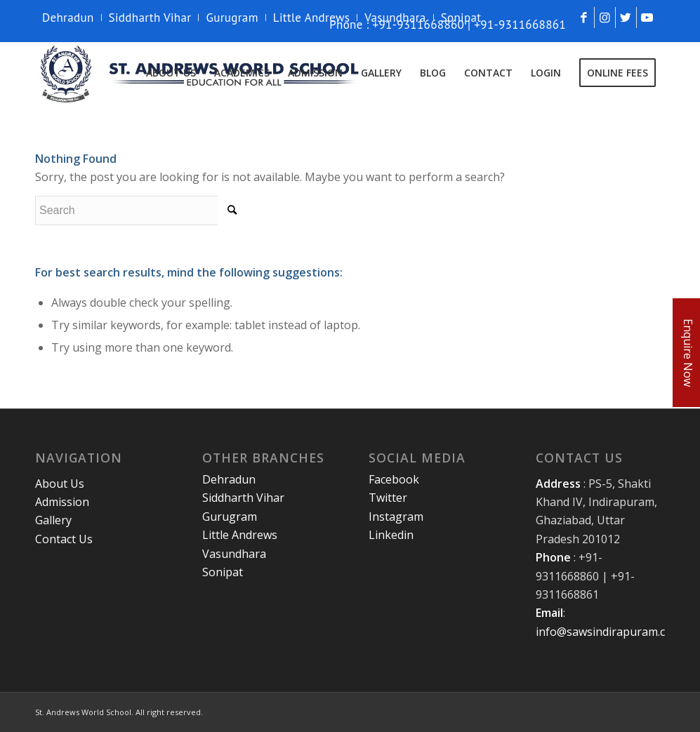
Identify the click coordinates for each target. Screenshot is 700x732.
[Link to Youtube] (647, 18)
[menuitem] (72, 18)
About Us (60, 484)
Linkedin (391, 535)
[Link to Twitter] (626, 18)
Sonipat (461, 18)
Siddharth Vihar (150, 18)
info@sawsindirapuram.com (609, 632)
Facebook (394, 479)
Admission (62, 502)
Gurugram (232, 18)
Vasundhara (395, 18)
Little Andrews (312, 18)
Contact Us (64, 539)
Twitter (388, 498)
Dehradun (68, 18)
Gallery (53, 520)
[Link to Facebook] (584, 18)
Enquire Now (688, 353)
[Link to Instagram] (605, 18)
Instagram (396, 517)
